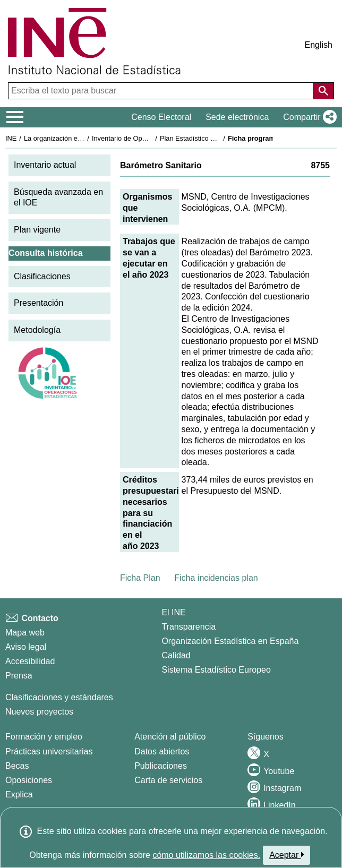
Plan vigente (37, 230)
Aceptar (287, 855)
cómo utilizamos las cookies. (206, 855)
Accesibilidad (30, 661)
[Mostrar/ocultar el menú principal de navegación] (15, 117)
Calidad (176, 655)
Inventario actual (45, 165)
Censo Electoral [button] (161, 117)
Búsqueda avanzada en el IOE (58, 197)
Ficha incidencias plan (216, 578)
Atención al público (170, 737)
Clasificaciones (42, 276)
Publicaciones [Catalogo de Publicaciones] (161, 766)
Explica (19, 794)
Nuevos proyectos (39, 712)
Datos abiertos (162, 751)
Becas (17, 766)
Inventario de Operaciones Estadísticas (151, 138)
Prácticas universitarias (49, 751)
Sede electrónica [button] (237, 117)
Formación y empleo (44, 737)
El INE (173, 612)
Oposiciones (29, 780)
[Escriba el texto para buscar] (162, 91)
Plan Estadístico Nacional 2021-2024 (216, 138)
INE (11, 138)
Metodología (37, 330)
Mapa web (25, 633)
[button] (308, 117)
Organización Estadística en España (230, 641)
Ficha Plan (140, 578)
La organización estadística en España (82, 138)
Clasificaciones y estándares (59, 697)
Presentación (39, 303)
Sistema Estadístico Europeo (216, 670)
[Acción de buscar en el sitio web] (323, 91)
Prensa (19, 676)
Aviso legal (26, 647)
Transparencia (189, 627)
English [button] (319, 45)
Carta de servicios (168, 780)
